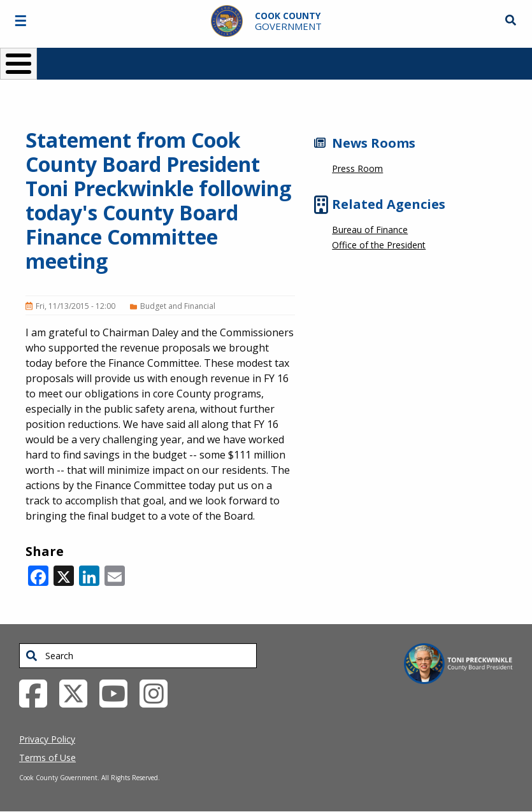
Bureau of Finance (370, 230)
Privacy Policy (47, 739)
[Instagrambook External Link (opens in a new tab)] (158, 692)
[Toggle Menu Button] (18, 64)
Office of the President (379, 245)
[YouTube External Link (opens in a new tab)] (118, 692)
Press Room (357, 168)
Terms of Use (47, 758)
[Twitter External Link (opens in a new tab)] (78, 692)
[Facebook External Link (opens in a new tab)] (38, 692)
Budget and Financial (178, 306)
